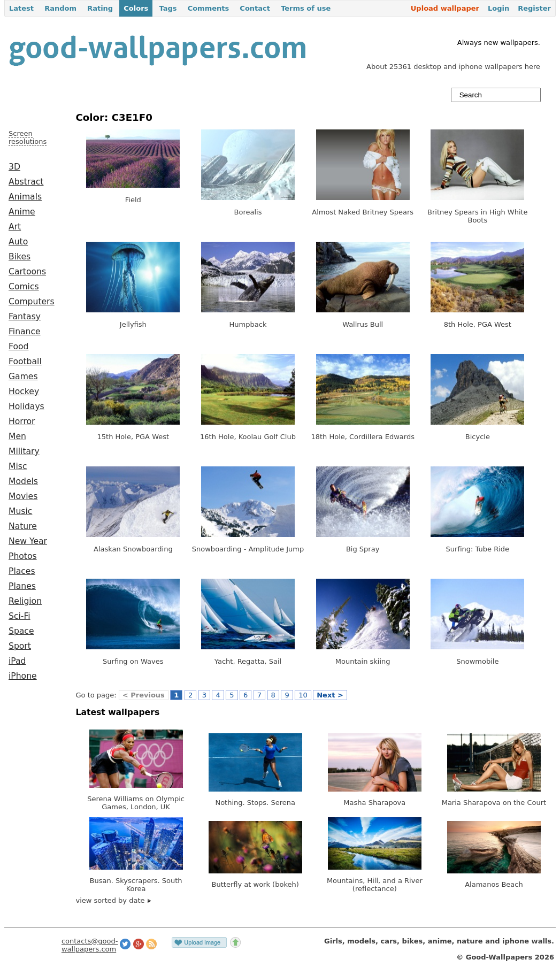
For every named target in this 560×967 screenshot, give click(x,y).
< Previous (144, 695)
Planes (22, 586)
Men (17, 436)
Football (25, 362)
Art (15, 227)
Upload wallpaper (445, 8)
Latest (21, 8)
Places (22, 571)
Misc (18, 466)
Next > (330, 695)
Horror (22, 421)
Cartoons (27, 272)
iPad (17, 661)
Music (20, 511)
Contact (255, 8)
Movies (23, 496)
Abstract (26, 182)
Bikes (20, 257)
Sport (20, 646)
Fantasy (25, 317)
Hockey (24, 392)
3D (14, 167)
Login (498, 8)
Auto (18, 242)
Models (23, 481)
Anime (22, 212)
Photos (23, 556)
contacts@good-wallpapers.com (90, 945)
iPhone (23, 676)
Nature (23, 526)
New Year (28, 541)
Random (60, 8)
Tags (168, 8)
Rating (100, 8)
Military (24, 451)
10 (303, 695)
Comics (24, 287)
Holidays (26, 406)
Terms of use (306, 8)
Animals (25, 197)
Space (21, 631)
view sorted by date (114, 900)
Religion (25, 601)
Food (18, 347)
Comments (209, 8)
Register (534, 8)
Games (23, 377)
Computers (32, 302)
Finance (25, 332)
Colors (136, 8)
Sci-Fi (20, 616)
